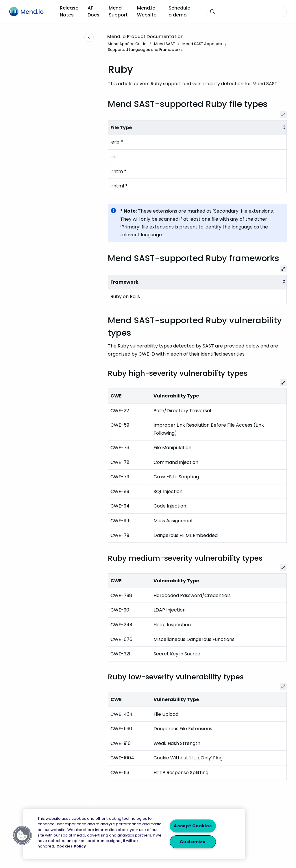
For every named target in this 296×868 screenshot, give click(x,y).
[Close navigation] (89, 37)
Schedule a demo (179, 11)
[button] (22, 835)
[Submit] (212, 12)
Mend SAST (164, 44)
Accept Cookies (193, 826)
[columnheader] (197, 128)
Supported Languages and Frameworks (145, 50)
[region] (134, 834)
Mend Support (118, 11)
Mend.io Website (147, 11)
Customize (193, 842)
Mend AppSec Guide (127, 44)
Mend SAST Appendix (202, 44)
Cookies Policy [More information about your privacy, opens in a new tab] (71, 846)
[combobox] (246, 12)
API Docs (94, 11)
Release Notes (69, 11)
